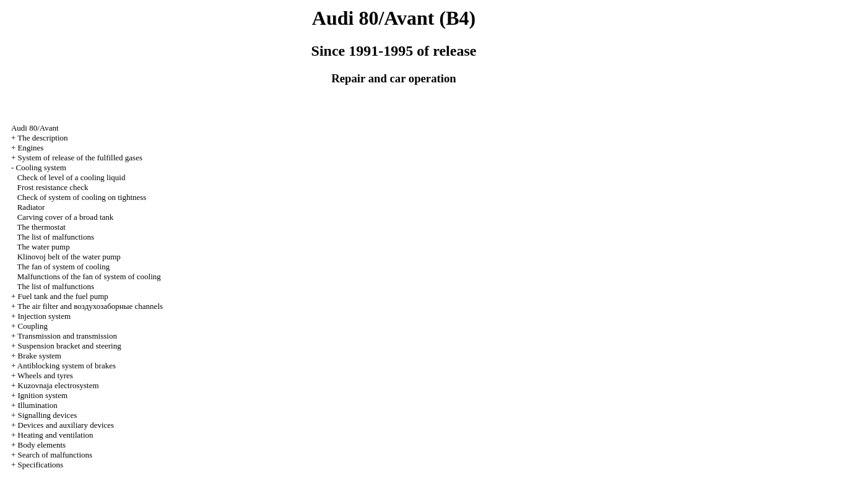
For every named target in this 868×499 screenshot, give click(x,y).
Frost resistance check (53, 187)
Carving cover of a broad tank (66, 217)
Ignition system (43, 395)
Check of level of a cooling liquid (72, 177)
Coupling (33, 326)
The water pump (43, 247)
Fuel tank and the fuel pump (63, 296)
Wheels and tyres (45, 375)
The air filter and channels (90, 306)
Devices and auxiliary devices (66, 425)
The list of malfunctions (55, 237)
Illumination (38, 405)
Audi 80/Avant (35, 128)
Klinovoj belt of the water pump (69, 257)
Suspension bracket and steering (70, 346)
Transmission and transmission (67, 336)
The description (42, 138)
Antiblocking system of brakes (67, 366)
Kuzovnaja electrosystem (59, 385)
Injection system (45, 316)
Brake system (40, 356)
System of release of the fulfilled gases (80, 158)
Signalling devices (48, 415)
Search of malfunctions (55, 455)
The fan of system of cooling (63, 267)
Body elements (42, 445)
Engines (31, 148)
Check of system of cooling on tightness (82, 197)
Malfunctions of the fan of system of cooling (89, 276)
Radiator (31, 207)
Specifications (41, 465)
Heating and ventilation (56, 435)
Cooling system (41, 167)
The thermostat (41, 227)
